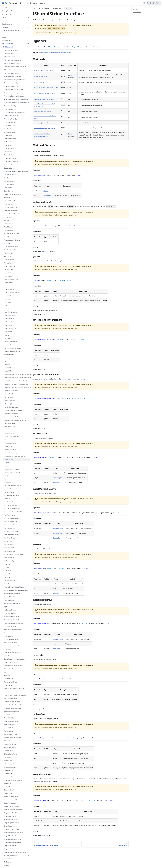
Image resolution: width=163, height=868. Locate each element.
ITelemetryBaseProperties (12, 469)
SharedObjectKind (10, 790)
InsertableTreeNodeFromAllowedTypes (16, 384)
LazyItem (7, 567)
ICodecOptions (9, 273)
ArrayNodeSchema (10, 122)
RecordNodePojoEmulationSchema (15, 695)
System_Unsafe (9, 859)
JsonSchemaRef (9, 548)
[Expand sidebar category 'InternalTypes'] (28, 397)
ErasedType (8, 197)
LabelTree (7, 564)
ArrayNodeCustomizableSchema (14, 96)
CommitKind (8, 145)
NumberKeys (8, 649)
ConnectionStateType (11, 158)
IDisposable (8, 296)
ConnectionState (9, 155)
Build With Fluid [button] (7, 14)
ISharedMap (8, 440)
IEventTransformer (10, 315)
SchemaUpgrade (9, 764)
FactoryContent (9, 204)
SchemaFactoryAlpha (11, 744)
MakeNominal (8, 584)
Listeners (7, 577)
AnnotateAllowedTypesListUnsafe (15, 80)
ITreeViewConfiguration (11, 489)
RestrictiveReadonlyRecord (12, 708)
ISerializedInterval (10, 423)
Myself (6, 607)
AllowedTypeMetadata (11, 50)
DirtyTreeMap (8, 178)
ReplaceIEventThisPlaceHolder (13, 705)
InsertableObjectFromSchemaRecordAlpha (17, 374)
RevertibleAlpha (9, 718)
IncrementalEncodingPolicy (13, 348)
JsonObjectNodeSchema (12, 535)
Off (5, 672)
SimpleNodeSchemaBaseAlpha (14, 833)
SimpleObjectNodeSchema (12, 839)
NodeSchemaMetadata (11, 639)
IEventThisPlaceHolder (11, 312)
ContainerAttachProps (11, 165)
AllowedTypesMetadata (11, 73)
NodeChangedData (10, 613)
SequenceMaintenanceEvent (13, 780)
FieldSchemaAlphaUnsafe (12, 233)
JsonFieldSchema (9, 515)
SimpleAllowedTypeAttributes (13, 810)
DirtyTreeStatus (9, 181)
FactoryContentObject (11, 207)
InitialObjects (8, 358)
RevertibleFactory (10, 724)
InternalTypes (8, 397)
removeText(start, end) (41, 123)
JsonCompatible (9, 502)
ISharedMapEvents (10, 443)
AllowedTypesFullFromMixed (13, 63)
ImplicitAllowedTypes (11, 342)
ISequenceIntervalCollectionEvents (15, 420)
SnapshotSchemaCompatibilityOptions (16, 852)
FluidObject (8, 243)
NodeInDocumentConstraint (13, 630)
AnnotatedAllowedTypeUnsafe (14, 93)
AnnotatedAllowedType (11, 83)
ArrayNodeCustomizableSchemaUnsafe (16, 103)
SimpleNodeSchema (10, 826)
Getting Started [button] (7, 11)
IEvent (6, 305)
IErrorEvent (8, 302)
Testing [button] (4, 17)
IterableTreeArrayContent (12, 472)
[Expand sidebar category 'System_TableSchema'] (28, 855)
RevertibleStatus (9, 728)
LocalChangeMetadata (11, 580)
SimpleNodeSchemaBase (12, 829)
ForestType (8, 256)
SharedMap (8, 787)
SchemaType (8, 761)
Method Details (137, 12)
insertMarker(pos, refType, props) (44, 99)
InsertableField (9, 371)
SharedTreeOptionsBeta (12, 806)
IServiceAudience (9, 427)
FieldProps (7, 220)
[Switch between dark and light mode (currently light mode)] (144, 3)
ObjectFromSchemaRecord (12, 652)
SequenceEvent (9, 770)
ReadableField (8, 679)
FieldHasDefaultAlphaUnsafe (13, 214)
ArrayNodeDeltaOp (10, 106)
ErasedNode (8, 188)
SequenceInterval (9, 774)
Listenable (7, 574)
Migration (5, 34)
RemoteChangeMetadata (12, 702)
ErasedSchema (9, 191)
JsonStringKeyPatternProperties (14, 554)
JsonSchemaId (9, 544)
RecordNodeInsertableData (13, 692)
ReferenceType (57, 478)
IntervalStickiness (9, 400)
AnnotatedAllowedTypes (12, 86)
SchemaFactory (9, 741)
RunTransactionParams (11, 734)
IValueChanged (9, 492)
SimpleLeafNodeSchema (12, 819)
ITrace (6, 476)
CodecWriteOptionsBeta (12, 142)
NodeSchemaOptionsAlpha (13, 646)
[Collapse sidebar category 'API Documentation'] (28, 44)
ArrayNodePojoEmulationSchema (15, 112)
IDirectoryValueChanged (12, 292)
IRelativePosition (58, 528)
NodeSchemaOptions (11, 643)
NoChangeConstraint (11, 610)
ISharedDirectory (9, 433)
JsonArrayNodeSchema (11, 495)
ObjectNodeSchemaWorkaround (14, 659)
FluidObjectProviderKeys (12, 247)
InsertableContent (10, 368)
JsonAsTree (8, 499)
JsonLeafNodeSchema (11, 518)
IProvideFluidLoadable (11, 407)
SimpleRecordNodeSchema (12, 842)
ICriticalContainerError (11, 279)
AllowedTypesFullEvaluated (13, 60)
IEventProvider (9, 309)
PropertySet (47, 195)
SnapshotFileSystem (10, 849)
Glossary (5, 37)
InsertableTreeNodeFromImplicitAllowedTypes (17, 387)
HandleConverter (9, 266)
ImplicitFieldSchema (10, 345)
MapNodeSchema (10, 600)
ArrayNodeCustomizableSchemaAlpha (16, 99)
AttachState (8, 129)
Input (6, 361)
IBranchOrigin (8, 270)
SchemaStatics (9, 751)
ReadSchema (8, 685)
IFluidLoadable (9, 332)
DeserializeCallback (10, 175)
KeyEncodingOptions (11, 561)
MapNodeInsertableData (12, 594)
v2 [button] (20, 3)
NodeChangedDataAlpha (12, 616)
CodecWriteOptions (10, 139)
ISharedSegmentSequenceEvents (14, 456)
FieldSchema (8, 227)
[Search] (154, 3)
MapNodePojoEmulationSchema (14, 597)
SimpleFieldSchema (10, 816)
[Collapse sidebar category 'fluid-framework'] (28, 47)
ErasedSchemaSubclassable (13, 194)
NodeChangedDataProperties (13, 623)
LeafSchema (8, 571)
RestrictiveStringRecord (11, 711)
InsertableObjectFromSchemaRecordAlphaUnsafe (17, 377)
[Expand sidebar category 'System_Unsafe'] (28, 859)
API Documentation (8, 44)
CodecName (8, 135)
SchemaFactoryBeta (10, 747)
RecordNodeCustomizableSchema (15, 688)
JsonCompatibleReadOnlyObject (14, 512)
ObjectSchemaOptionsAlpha (13, 666)
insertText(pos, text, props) (42, 111)
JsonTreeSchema (9, 558)
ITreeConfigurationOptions (13, 486)
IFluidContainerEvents (11, 322)
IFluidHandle (8, 325)
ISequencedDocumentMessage (14, 410)
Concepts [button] (5, 27)
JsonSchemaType (9, 551)
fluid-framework (8, 47)
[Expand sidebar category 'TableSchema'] (28, 862)
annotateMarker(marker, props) (44, 70)
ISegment (70, 75)
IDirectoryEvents (9, 289)
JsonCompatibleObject (11, 505)
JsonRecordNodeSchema (12, 538)
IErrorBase (7, 299)
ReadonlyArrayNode (10, 682)
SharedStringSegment (11, 796)
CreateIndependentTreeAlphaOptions (16, 171)
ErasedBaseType (9, 184)
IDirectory (7, 286)
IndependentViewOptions (12, 351)
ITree (6, 479)
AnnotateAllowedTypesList (12, 76)
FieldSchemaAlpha (10, 230)
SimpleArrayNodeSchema (12, 813)
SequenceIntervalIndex (11, 777)
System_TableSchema (11, 855)
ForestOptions (9, 253)
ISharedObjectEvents (11, 449)
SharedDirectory (9, 783)
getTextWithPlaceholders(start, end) (45, 93)
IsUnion (6, 466)
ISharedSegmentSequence (12, 453)
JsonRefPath (8, 541)
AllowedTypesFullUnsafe (12, 70)
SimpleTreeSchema (10, 846)
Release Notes (7, 40)
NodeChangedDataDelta (12, 620)
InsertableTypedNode (11, 391)
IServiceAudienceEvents (11, 430)
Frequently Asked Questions (11, 30)
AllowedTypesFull (9, 57)
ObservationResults (10, 669)
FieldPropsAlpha (9, 224)
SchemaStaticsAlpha (10, 754)
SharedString (8, 793)
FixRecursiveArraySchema (12, 240)
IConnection (8, 276)
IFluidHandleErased (10, 328)
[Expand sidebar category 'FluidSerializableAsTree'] (28, 250)
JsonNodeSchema (10, 528)
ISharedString (8, 459)
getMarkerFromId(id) (40, 76)
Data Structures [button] (7, 24)
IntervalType (8, 404)
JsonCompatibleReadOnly (12, 508)
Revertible (7, 715)
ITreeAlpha (7, 482)
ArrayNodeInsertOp (10, 109)
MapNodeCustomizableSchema (14, 587)
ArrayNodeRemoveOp (11, 116)
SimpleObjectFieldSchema (12, 836)
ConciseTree (8, 152)
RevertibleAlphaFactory (11, 721)
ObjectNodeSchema (10, 656)
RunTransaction (9, 731)
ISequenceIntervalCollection (13, 417)
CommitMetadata (10, 148)
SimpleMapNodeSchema (12, 823)
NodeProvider (8, 636)
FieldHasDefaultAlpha (11, 211)
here (75, 33)
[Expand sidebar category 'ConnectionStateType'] (28, 158)
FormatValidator (9, 260)
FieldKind (7, 217)
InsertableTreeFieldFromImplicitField (15, 381)
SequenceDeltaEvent (10, 767)
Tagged (6, 865)
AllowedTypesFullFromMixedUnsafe (15, 67)
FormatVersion (9, 263)
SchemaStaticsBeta (10, 757)
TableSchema (8, 862)
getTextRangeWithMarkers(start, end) (46, 87)
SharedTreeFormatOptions (12, 800)
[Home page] (34, 8)
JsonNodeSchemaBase (11, 531)
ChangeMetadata (10, 132)
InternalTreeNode (10, 394)
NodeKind (7, 633)
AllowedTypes (8, 53)
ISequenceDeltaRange (11, 414)
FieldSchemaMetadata (11, 237)
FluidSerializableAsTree (11, 250)
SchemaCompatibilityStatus (13, 738)
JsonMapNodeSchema (11, 525)
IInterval (7, 335)
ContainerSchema (10, 168)
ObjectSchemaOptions (11, 662)
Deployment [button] (6, 21)
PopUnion (7, 675)
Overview (5, 8)
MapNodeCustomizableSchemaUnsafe (16, 590)
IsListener (7, 463)
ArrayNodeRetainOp (10, 119)
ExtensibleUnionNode (11, 201)
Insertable (7, 364)
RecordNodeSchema (10, 698)
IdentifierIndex (9, 283)
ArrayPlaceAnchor (10, 125)
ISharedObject (9, 446)
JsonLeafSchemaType (11, 521)
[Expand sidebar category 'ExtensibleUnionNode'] (28, 201)
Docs (26, 3)
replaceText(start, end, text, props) (45, 128)
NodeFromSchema (10, 626)
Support (42, 3)
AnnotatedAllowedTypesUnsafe (14, 89)
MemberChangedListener (12, 603)
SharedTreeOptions (10, 803)
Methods (135, 9)
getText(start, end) (40, 82)
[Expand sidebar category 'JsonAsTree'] (28, 499)
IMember (7, 338)
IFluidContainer (9, 319)
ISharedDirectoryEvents (11, 436)
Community (34, 3)
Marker (70, 134)
